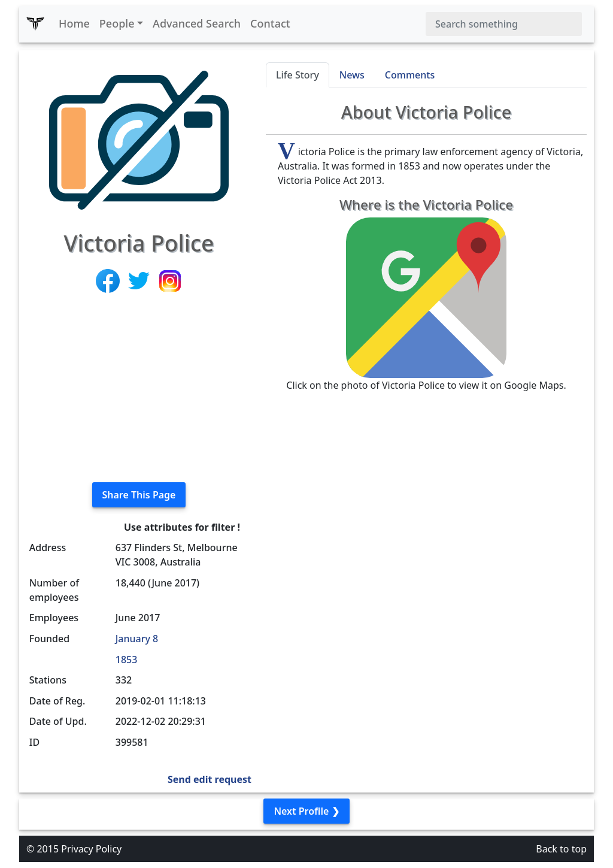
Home (74, 23)
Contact (270, 23)
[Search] (504, 24)
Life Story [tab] (298, 75)
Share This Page (139, 495)
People (117, 23)
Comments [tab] (410, 75)
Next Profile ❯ (306, 811)
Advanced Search (197, 23)
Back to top (561, 849)
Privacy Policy (91, 849)
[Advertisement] (139, 389)
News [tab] (352, 75)
